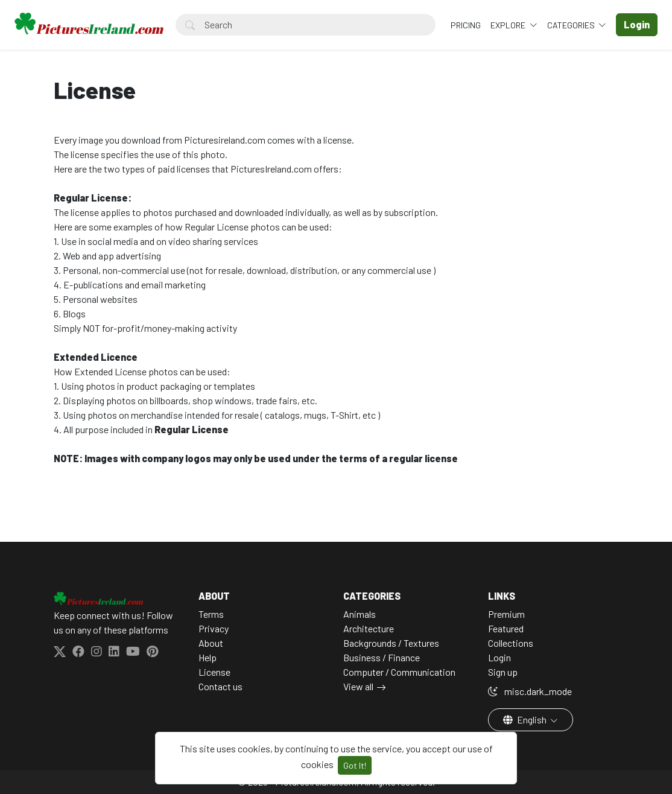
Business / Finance (382, 657)
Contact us (220, 686)
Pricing (466, 25)
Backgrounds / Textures (391, 643)
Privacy (214, 628)
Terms (211, 614)
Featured (506, 628)
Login (499, 657)
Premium (506, 614)
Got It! (355, 765)
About (211, 643)
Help (208, 657)
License (214, 672)
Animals (360, 614)
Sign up (503, 672)
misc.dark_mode (530, 691)
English (526, 719)
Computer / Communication (399, 672)
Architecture (369, 628)
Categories (572, 25)
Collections (511, 643)
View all (358, 686)
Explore (509, 25)
